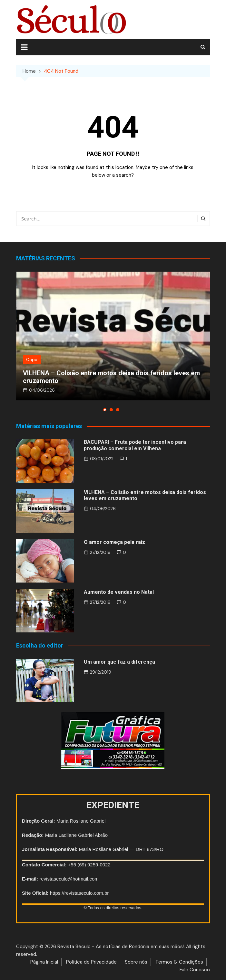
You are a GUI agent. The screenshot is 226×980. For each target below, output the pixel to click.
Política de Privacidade (91, 962)
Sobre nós (136, 962)
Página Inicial (44, 962)
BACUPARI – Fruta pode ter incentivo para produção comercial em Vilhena (135, 445)
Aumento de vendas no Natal (119, 592)
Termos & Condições (179, 962)
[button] (105, 410)
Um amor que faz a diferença (119, 662)
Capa (32, 360)
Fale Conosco (195, 970)
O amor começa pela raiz (114, 542)
